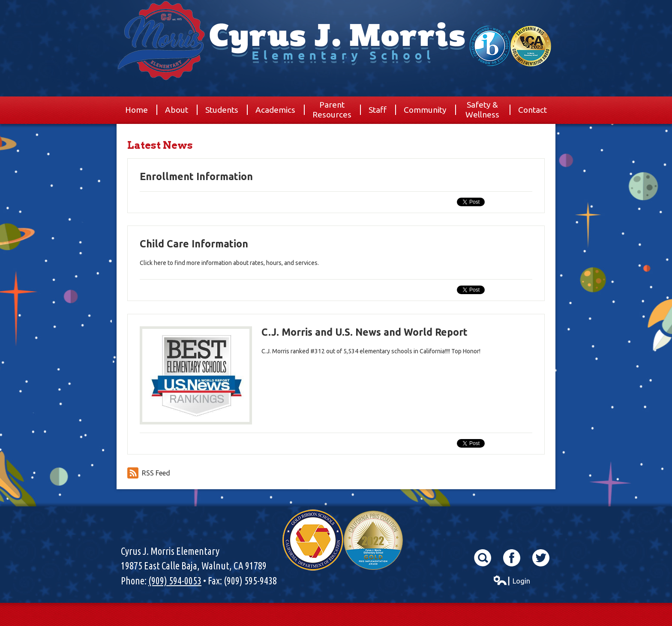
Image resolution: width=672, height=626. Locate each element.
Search (483, 558)
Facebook (512, 558)
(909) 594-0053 (175, 581)
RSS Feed (149, 473)
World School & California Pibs (510, 46)
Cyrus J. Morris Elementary (336, 62)
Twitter (541, 558)
